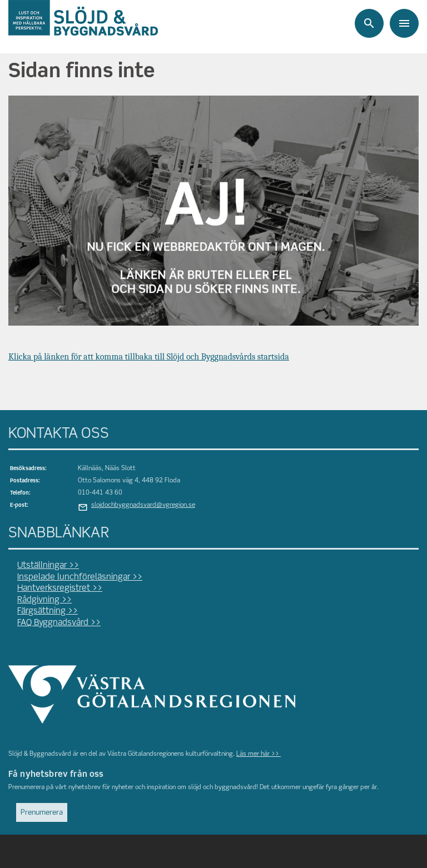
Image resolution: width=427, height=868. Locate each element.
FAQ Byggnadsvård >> (59, 623)
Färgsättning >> (48, 611)
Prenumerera (42, 813)
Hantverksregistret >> (60, 588)
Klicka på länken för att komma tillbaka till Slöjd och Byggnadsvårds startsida (149, 357)
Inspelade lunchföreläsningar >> (80, 577)
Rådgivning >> (44, 600)
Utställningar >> (48, 566)
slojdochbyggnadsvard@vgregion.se (143, 505)
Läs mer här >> (259, 754)
